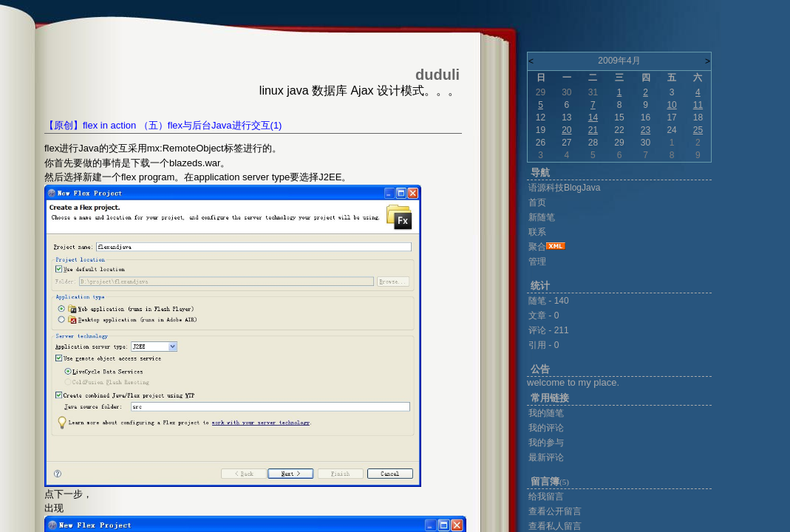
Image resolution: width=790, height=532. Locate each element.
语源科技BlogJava (564, 188)
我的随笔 (546, 413)
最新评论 (546, 457)
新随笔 (542, 217)
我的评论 (546, 428)
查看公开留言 (555, 511)
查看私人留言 (555, 526)
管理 (537, 262)
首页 (537, 202)
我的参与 (546, 443)
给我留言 (546, 497)
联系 (537, 232)
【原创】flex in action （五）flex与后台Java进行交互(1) (163, 125)
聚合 (537, 247)
